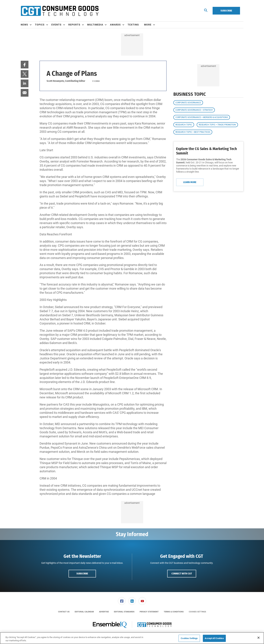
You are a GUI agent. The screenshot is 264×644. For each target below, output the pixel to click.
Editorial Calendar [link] (84, 612)
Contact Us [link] (64, 612)
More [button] (148, 25)
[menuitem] (28, 25)
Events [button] (56, 25)
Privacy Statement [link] (149, 612)
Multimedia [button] (95, 25)
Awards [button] (115, 25)
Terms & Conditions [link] (174, 612)
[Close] (259, 638)
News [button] (24, 25)
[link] (25, 65)
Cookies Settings (197, 612)
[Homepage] (60, 11)
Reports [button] (74, 25)
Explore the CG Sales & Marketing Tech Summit (207, 151)
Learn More (190, 182)
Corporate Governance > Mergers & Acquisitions (202, 117)
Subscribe (226, 11)
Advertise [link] (104, 612)
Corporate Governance (188, 103)
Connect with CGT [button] (182, 574)
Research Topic (184, 125)
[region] (132, 638)
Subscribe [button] (82, 574)
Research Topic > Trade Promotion (217, 125)
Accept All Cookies (214, 638)
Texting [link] (133, 25)
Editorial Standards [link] (124, 612)
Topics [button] (40, 25)
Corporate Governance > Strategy (194, 110)
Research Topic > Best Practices (193, 132)
